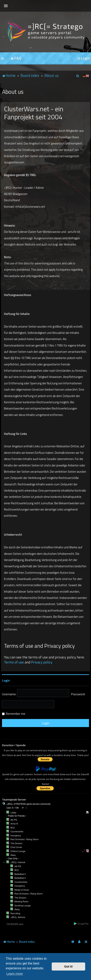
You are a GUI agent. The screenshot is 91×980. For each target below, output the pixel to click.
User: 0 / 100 (13, 808)
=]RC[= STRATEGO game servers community (28, 804)
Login (6, 680)
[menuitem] (16, 58)
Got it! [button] (69, 967)
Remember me (15, 714)
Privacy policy (42, 662)
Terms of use (14, 662)
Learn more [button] (15, 974)
